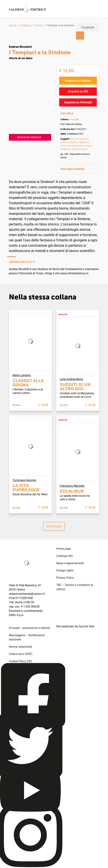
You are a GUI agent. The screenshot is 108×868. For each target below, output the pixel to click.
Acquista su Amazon (78, 81)
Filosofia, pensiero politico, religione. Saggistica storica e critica (75, 142)
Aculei (38, 25)
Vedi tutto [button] (54, 526)
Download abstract (29, 137)
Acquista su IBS (78, 91)
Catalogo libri (65, 556)
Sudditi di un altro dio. (75, 387)
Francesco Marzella (72, 486)
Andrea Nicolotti (20, 47)
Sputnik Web (86, 626)
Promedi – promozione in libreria (29, 628)
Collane (25, 25)
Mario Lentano (22, 375)
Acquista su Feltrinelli (78, 102)
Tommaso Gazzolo (24, 480)
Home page (64, 549)
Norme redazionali (20, 647)
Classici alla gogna (28, 383)
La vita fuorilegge (26, 488)
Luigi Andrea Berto (71, 379)
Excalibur (72, 491)
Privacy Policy (65, 578)
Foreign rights (65, 570)
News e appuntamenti (70, 563)
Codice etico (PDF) (21, 654)
